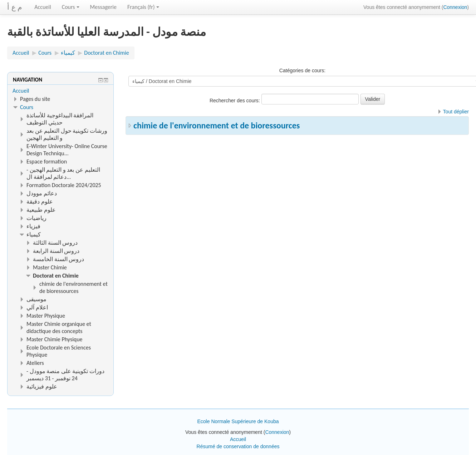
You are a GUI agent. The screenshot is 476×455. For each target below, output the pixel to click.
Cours (71, 7)
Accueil (43, 7)
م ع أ (14, 7)
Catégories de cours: (302, 70)
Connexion (455, 7)
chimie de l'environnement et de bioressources (217, 125)
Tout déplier (456, 112)
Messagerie (103, 7)
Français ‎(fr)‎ (143, 7)
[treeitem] (60, 91)
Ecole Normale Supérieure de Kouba (238, 421)
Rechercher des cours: (235, 101)
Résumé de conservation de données (238, 446)
